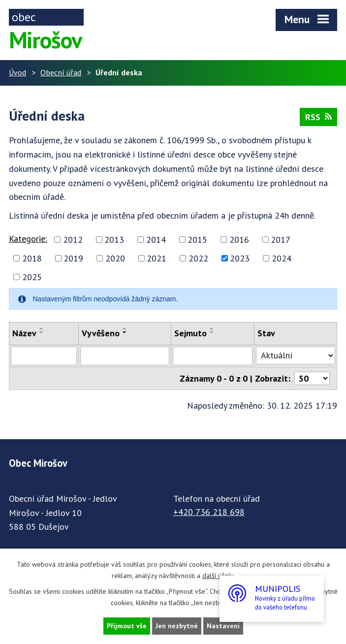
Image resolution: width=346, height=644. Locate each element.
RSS (318, 117)
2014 (156, 240)
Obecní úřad (61, 72)
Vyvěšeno (101, 333)
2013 (114, 240)
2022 (198, 258)
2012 (73, 240)
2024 (282, 258)
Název (24, 333)
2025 (32, 277)
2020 (115, 258)
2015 (197, 240)
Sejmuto (190, 333)
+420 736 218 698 (209, 512)
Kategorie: (28, 239)
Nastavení (223, 626)
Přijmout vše (127, 626)
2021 (157, 258)
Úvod (17, 72)
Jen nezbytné (177, 626)
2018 (32, 258)
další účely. (219, 576)
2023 (240, 258)
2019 (73, 258)
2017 (281, 240)
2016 (239, 240)
